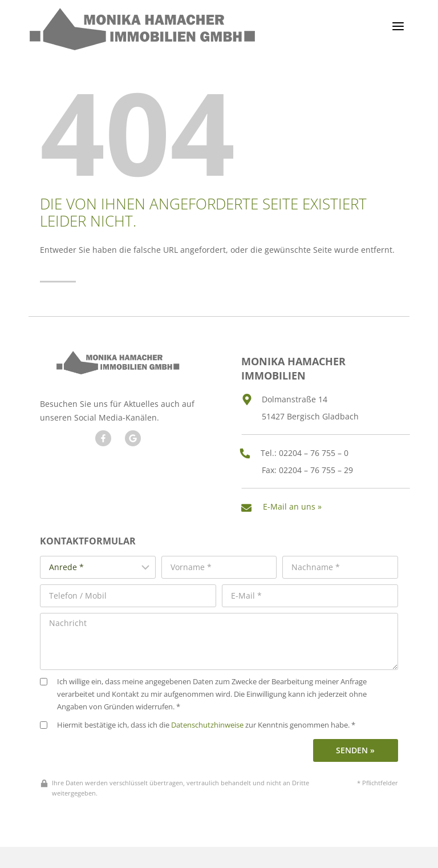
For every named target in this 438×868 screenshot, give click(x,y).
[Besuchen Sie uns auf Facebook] (102, 437)
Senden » (355, 743)
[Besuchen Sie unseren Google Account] (131, 437)
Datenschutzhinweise (207, 718)
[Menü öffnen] (398, 26)
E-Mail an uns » (296, 503)
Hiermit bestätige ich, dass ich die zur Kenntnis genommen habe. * (198, 718)
